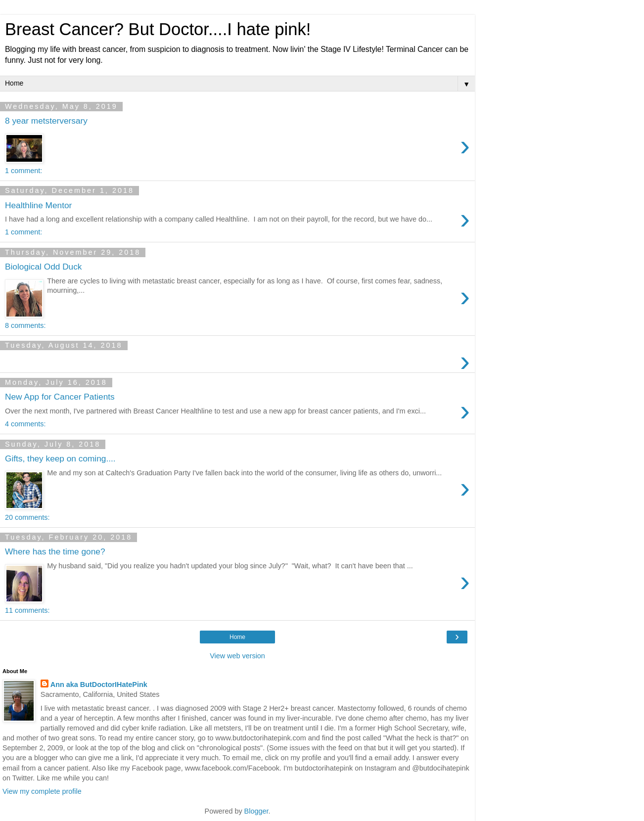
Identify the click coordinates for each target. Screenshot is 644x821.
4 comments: (25, 424)
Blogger (256, 811)
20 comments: (27, 517)
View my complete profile (42, 791)
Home (237, 637)
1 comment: (23, 171)
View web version (237, 656)
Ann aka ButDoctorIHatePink (99, 684)
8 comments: (25, 325)
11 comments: (27, 610)
